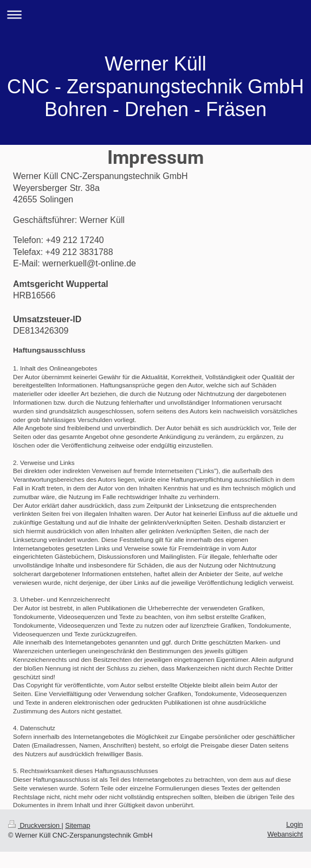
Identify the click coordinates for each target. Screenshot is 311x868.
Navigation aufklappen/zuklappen (155, 14)
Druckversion (35, 826)
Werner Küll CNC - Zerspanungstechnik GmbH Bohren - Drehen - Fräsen (155, 87)
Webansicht (285, 834)
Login (294, 825)
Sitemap (77, 826)
